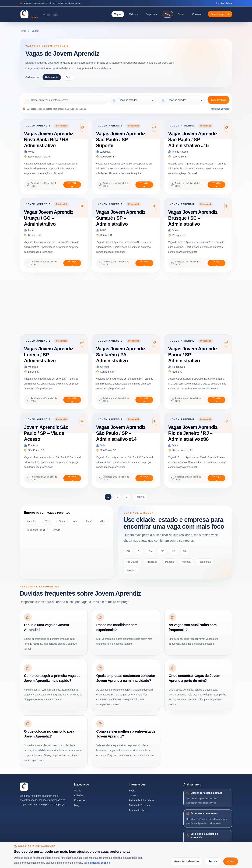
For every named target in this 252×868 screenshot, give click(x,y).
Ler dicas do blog (224, 3)
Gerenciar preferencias (187, 861)
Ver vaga (72, 185)
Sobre (181, 14)
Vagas (118, 14)
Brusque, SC (179, 235)
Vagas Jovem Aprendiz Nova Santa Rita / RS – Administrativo (49, 140)
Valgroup (33, 367)
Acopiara (131, 571)
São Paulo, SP (108, 157)
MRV (103, 230)
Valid (103, 445)
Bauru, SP (178, 372)
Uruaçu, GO (35, 235)
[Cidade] (185, 100)
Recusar (213, 861)
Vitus (175, 445)
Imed (31, 230)
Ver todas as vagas (220, 109)
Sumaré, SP (107, 235)
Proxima (140, 497)
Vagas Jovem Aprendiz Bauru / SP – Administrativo (193, 355)
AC (128, 551)
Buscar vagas (218, 100)
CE (185, 551)
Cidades (133, 14)
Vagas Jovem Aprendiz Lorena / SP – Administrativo (49, 355)
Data (69, 77)
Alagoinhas (205, 562)
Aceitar (231, 861)
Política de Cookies (139, 805)
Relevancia (52, 77)
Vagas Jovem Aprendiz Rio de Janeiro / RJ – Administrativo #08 (193, 433)
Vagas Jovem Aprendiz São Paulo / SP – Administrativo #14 (121, 433)
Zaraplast (105, 152)
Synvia (57, 530)
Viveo (31, 152)
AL (139, 551)
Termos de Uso (137, 810)
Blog (167, 14)
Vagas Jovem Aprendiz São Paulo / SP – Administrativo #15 (193, 140)
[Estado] (136, 100)
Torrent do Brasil (36, 530)
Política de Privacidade (141, 800)
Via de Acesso (180, 152)
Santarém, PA (108, 372)
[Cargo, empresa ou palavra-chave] (68, 100)
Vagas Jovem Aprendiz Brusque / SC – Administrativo (193, 218)
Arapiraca (152, 562)
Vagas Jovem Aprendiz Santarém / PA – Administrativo (121, 355)
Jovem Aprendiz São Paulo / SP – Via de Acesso (46, 433)
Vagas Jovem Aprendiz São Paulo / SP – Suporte (121, 140)
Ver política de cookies (97, 863)
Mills (102, 521)
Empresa (33, 445)
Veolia (176, 230)
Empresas (151, 14)
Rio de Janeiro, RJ (182, 450)
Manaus (170, 562)
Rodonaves (179, 367)
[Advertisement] (125, 304)
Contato (196, 14)
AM (151, 551)
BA (174, 551)
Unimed (104, 367)
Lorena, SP (34, 372)
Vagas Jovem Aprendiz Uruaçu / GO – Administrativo (49, 218)
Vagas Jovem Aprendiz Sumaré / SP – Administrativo (121, 218)
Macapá (186, 562)
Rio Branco (132, 562)
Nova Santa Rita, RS (39, 157)
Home (23, 31)
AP (162, 551)
